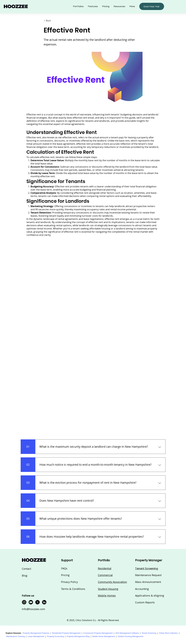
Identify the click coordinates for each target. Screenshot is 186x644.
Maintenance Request (148, 575)
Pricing (65, 575)
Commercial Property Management (98, 633)
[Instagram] (24, 602)
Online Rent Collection (168, 633)
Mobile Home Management (104, 636)
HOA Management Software (127, 633)
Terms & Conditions (73, 589)
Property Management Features (36, 633)
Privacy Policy (69, 582)
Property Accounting (55, 636)
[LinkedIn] (44, 602)
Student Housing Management (130, 636)
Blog (25, 576)
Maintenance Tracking (16, 636)
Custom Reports (145, 602)
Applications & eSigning (150, 596)
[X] (38, 602)
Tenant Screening (149, 633)
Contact (26, 569)
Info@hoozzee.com (33, 609)
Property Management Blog (78, 636)
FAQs (64, 568)
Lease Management (36, 636)
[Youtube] (31, 602)
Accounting (142, 589)
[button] (119, 6)
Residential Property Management (66, 633)
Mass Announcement (148, 582)
